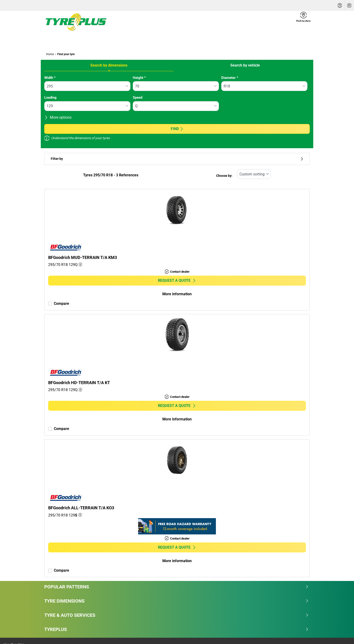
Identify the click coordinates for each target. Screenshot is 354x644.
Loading (50, 97)
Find (177, 129)
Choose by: (224, 176)
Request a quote (177, 280)
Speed (138, 97)
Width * (50, 78)
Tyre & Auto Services (176, 615)
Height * (139, 78)
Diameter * (230, 78)
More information (177, 294)
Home (50, 54)
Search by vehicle (245, 65)
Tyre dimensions (176, 601)
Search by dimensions (109, 65)
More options (58, 117)
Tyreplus (176, 629)
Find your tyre (66, 54)
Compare (61, 304)
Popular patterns (176, 587)
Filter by (177, 159)
